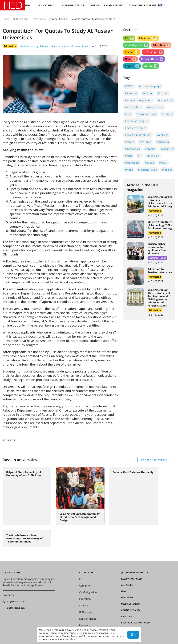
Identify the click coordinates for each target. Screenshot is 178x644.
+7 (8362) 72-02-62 (16, 602)
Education (161, 45)
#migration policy (146, 114)
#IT (140, 156)
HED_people (153, 52)
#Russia (149, 163)
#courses (163, 93)
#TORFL (129, 86)
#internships (132, 149)
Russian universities (74, 5)
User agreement (131, 604)
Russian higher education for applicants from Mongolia (157, 249)
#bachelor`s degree (137, 121)
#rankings (162, 135)
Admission (40, 19)
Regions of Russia (132, 579)
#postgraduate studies (138, 135)
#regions (167, 170)
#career (130, 142)
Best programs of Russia (136, 623)
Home (6, 19)
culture (151, 66)
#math (129, 156)
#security (167, 114)
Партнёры (127, 598)
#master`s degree (136, 128)
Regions (132, 66)
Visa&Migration (136, 45)
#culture (148, 93)
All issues (127, 585)
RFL (129, 38)
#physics (150, 149)
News (28, 5)
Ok (133, 635)
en (162, 5)
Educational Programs (142, 5)
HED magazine (46, 5)
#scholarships (60, 46)
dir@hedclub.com (16, 608)
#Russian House (147, 170)
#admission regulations (34, 46)
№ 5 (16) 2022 (99, 46)
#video (129, 170)
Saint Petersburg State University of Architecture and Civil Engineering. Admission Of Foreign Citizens (159, 298)
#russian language (150, 86)
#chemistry (167, 149)
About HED (127, 616)
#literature (131, 93)
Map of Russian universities (107, 5)
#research (145, 142)
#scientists (163, 142)
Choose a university (154, 460)
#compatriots (165, 100)
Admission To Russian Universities (160, 271)
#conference (132, 163)
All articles (86, 573)
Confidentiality (131, 610)
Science (132, 52)
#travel (163, 163)
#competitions (80, 46)
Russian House (152, 59)
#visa (128, 114)
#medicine (153, 156)
